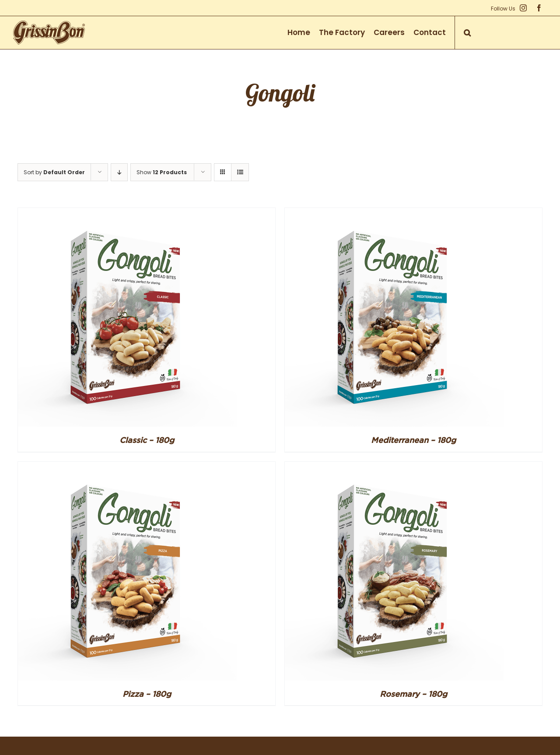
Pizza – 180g (147, 694)
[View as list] (240, 172)
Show (162, 172)
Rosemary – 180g (413, 694)
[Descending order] (119, 172)
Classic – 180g (147, 440)
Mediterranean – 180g (413, 440)
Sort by (54, 172)
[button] (467, 33)
